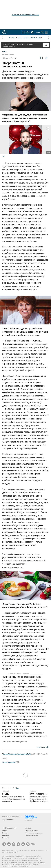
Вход (38, 32)
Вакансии (6, 838)
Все (17, 788)
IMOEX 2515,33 (36, 38)
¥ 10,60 (26, 38)
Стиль (4, 52)
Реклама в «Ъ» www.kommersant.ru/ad (25, 15)
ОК (46, 45)
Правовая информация (34, 833)
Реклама (6, 835)
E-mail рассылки (32, 835)
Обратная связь (32, 830)
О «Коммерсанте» (9, 828)
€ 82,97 (19, 38)
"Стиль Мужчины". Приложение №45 (17, 754)
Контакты (6, 833)
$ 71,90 (12, 38)
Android (28, 828)
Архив (5, 830)
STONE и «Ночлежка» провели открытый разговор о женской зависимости (14, 799)
